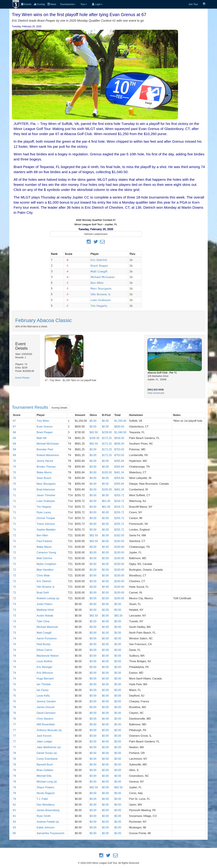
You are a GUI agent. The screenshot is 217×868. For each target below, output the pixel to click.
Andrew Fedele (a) (48, 822)
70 (14, 461)
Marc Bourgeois (46, 484)
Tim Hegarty (44, 507)
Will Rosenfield (46, 724)
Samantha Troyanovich (51, 833)
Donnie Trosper (46, 518)
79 (14, 770)
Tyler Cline (43, 621)
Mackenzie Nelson (48, 656)
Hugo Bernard (45, 679)
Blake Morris (44, 472)
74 (14, 638)
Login (97, 4)
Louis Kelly (43, 696)
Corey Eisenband (47, 759)
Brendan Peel (45, 449)
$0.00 (93, 421)
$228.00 (107, 432)
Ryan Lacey (44, 512)
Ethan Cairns (45, 650)
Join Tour (193, 4)
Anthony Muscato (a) (49, 730)
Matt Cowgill (44, 633)
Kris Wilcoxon (45, 673)
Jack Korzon (44, 736)
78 (14, 753)
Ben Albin (42, 535)
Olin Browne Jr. (46, 587)
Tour (83, 4)
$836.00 (119, 444)
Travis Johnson (46, 524)
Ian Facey (43, 690)
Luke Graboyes (46, 501)
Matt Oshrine (44, 558)
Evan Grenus (45, 427)
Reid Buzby (44, 644)
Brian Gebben (45, 770)
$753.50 (119, 449)
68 (14, 432)
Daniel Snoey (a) (47, 753)
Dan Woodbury (46, 805)
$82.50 (94, 432)
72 (14, 535)
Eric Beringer (44, 667)
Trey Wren (43, 421)
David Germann (46, 713)
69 (14, 438)
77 (14, 724)
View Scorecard (156, 393)
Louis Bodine (45, 661)
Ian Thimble (44, 684)
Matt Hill (42, 438)
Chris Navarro (45, 719)
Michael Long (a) (47, 782)
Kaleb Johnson (46, 827)
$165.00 (95, 438)
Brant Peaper (45, 432)
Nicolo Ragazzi (46, 793)
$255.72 (119, 495)
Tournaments (68, 4)
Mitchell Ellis (44, 776)
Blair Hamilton (45, 570)
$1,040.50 (120, 432)
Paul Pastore (44, 541)
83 (14, 822)
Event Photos (22, 378)
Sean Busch (44, 478)
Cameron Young (46, 552)
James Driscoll (45, 707)
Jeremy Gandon (46, 701)
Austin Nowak (45, 616)
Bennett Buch (45, 765)
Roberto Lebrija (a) (48, 598)
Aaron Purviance (47, 638)
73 (14, 604)
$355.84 (119, 461)
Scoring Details (59, 408)
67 (14, 421)
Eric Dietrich (44, 581)
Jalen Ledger (45, 741)
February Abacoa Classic (44, 320)
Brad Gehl (43, 593)
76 (14, 707)
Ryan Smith (44, 816)
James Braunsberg (48, 810)
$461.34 (119, 472)
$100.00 (119, 547)
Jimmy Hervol (45, 461)
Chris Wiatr (43, 575)
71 (14, 495)
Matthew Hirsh (45, 610)
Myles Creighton (46, 564)
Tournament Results (31, 407)
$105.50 (107, 472)
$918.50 (119, 438)
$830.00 (119, 427)
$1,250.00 (120, 421)
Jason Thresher (46, 495)
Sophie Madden (46, 530)
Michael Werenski (47, 627)
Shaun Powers (45, 787)
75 (14, 684)
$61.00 (106, 501)
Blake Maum (44, 547)
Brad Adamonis (46, 490)
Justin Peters (44, 604)
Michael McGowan (48, 444)
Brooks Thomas (46, 467)
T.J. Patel (42, 799)
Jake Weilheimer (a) (49, 747)
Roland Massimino (48, 455)
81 (14, 805)
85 (14, 833)
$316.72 (119, 501)
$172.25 (107, 438)
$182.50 (119, 535)
